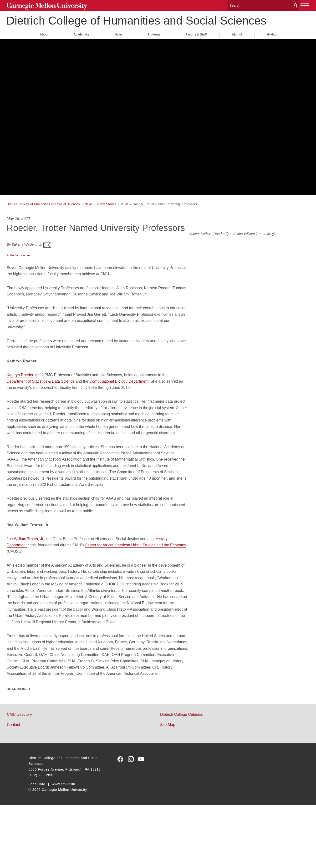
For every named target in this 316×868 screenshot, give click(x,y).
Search (274, 5)
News (119, 45)
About (44, 45)
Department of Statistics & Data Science (69, 407)
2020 (147, 214)
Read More (39, 752)
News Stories (129, 214)
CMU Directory (41, 778)
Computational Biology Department (147, 407)
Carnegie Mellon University (64, 5)
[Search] (245, 5)
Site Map (168, 788)
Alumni (237, 45)
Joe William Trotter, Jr (47, 583)
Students (154, 45)
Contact (35, 788)
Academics (82, 45)
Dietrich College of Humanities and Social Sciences (134, 24)
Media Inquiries (42, 274)
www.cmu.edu (64, 847)
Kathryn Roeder (42, 400)
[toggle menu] (283, 4)
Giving (272, 45)
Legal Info (37, 847)
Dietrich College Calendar (182, 778)
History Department (45, 589)
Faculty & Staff (196, 45)
